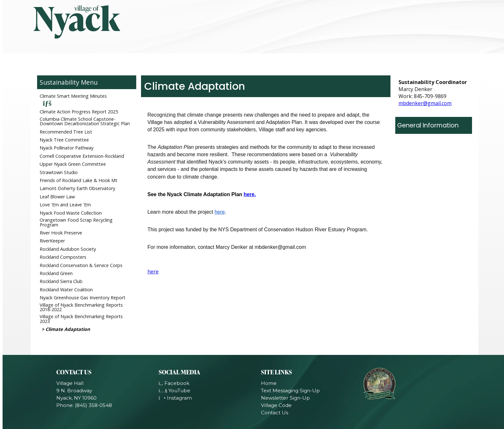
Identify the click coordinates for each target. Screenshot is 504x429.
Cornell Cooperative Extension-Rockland (82, 156)
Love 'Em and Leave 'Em (65, 205)
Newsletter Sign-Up (285, 398)
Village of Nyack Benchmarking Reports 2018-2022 (81, 307)
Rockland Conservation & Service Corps (81, 265)
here (249, 194)
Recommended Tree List (66, 132)
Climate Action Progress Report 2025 (79, 112)
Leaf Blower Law (57, 197)
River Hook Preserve (61, 233)
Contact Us (275, 413)
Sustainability (59, 82)
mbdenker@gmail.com (425, 103)
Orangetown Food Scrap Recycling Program (76, 222)
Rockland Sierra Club (61, 281)
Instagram (175, 398)
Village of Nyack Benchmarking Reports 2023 (81, 319)
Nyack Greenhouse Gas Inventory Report (83, 298)
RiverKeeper (52, 241)
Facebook (174, 383)
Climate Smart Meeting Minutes (73, 96)
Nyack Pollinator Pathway (67, 148)
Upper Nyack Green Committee (73, 164)
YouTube (174, 391)
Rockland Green (56, 273)
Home (269, 383)
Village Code (276, 405)
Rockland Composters (63, 257)
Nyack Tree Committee (64, 140)
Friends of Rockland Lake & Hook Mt (79, 180)
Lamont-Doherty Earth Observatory (77, 188)
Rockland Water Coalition (66, 290)
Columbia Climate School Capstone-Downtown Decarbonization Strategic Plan (85, 121)
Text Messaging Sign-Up (290, 391)
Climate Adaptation (68, 329)
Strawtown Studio (59, 172)
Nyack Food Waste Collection (71, 213)
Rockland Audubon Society (68, 249)
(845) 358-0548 (93, 405)
